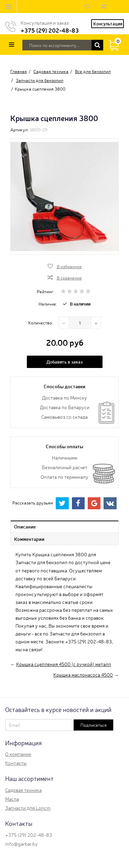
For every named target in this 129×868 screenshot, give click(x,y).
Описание (25, 526)
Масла (12, 799)
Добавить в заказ (64, 362)
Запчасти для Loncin (28, 808)
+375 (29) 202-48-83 (50, 30)
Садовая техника (23, 790)
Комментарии (29, 539)
